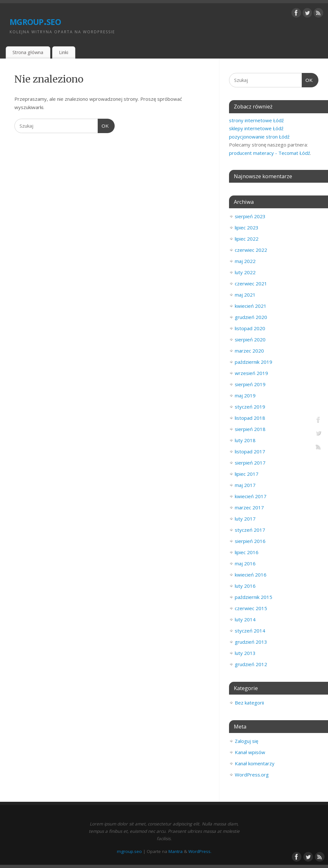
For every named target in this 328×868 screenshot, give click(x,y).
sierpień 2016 (250, 541)
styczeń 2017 (250, 530)
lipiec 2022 (247, 239)
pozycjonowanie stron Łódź (259, 137)
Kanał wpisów (250, 752)
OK (103, 126)
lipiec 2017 (247, 474)
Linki (64, 52)
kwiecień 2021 (251, 306)
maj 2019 (245, 395)
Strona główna (28, 52)
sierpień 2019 (250, 384)
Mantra (176, 851)
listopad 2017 (250, 451)
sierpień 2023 (250, 216)
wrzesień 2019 (251, 373)
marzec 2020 (249, 351)
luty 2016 (245, 586)
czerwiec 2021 (251, 283)
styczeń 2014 (250, 631)
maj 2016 (245, 563)
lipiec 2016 (247, 552)
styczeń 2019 (250, 407)
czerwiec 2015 (251, 608)
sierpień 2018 (250, 429)
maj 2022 (245, 261)
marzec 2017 (249, 507)
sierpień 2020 (250, 339)
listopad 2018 (250, 418)
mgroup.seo (35, 21)
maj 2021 (245, 295)
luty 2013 (245, 653)
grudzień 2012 (251, 664)
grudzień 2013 (251, 642)
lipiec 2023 (247, 227)
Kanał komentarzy (255, 763)
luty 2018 (245, 440)
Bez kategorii (249, 703)
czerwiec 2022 (251, 250)
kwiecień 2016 (251, 575)
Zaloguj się (246, 741)
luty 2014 (245, 619)
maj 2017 (245, 485)
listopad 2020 (250, 328)
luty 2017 (245, 519)
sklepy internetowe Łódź (256, 128)
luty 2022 (245, 272)
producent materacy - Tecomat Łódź (270, 153)
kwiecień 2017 (251, 496)
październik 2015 (254, 597)
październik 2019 (254, 362)
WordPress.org (252, 775)
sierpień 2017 (250, 463)
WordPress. (200, 851)
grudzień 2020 (251, 317)
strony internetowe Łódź (256, 120)
